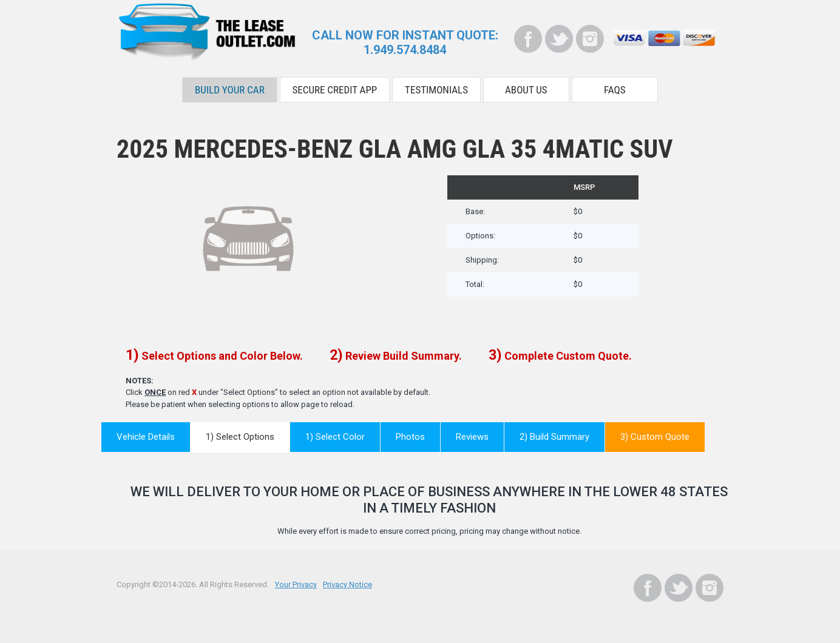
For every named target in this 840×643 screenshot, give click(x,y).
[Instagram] (590, 39)
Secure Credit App (335, 90)
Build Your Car (230, 90)
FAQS (615, 90)
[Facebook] (528, 39)
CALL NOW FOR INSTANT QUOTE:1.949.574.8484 (405, 42)
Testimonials (436, 90)
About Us (526, 90)
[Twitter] (559, 39)
